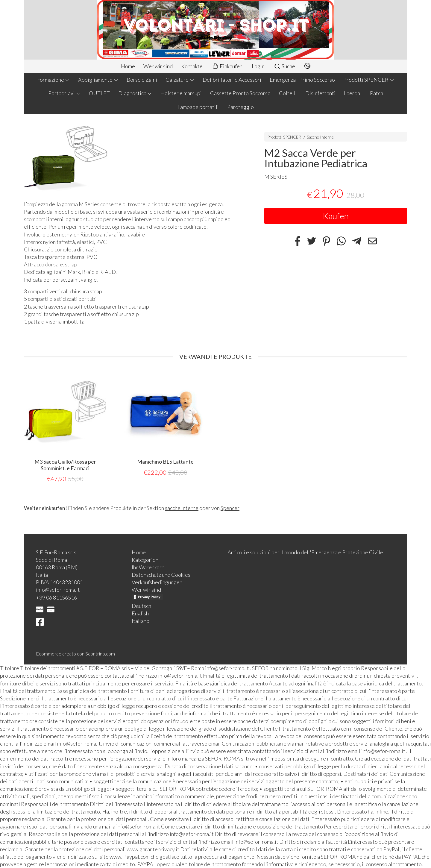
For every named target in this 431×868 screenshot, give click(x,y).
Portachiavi (64, 93)
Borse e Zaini (142, 80)
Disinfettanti (320, 93)
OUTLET (99, 93)
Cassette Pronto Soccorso (240, 93)
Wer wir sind (158, 66)
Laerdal (353, 93)
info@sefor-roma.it (58, 590)
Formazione (53, 80)
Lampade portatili (198, 107)
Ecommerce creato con (75, 654)
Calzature (180, 80)
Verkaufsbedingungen (157, 582)
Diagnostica (135, 93)
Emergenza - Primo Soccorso (302, 80)
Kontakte (192, 66)
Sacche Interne (320, 137)
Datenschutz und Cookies (161, 575)
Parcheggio (240, 107)
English (140, 613)
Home (128, 66)
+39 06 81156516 (56, 597)
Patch (377, 93)
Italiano (141, 621)
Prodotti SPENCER (369, 80)
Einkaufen (227, 66)
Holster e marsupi (181, 93)
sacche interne (182, 508)
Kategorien (145, 560)
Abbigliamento (98, 80)
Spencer (230, 508)
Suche (284, 66)
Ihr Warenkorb (148, 567)
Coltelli (288, 93)
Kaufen (336, 216)
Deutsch (141, 606)
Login (258, 66)
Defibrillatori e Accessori (232, 80)
